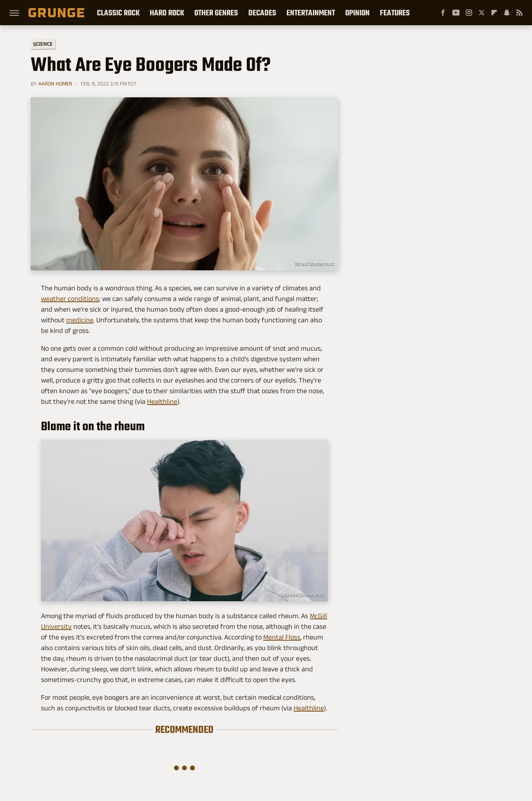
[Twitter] (482, 13)
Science (43, 44)
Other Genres (216, 13)
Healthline (162, 401)
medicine (80, 320)
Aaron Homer (55, 84)
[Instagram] (469, 13)
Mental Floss (282, 637)
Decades (262, 13)
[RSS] (519, 13)
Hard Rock (167, 13)
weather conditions (70, 299)
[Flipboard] (494, 13)
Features (395, 13)
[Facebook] (443, 13)
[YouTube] (456, 13)
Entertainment (311, 13)
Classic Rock (118, 13)
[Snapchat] (507, 13)
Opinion (357, 13)
